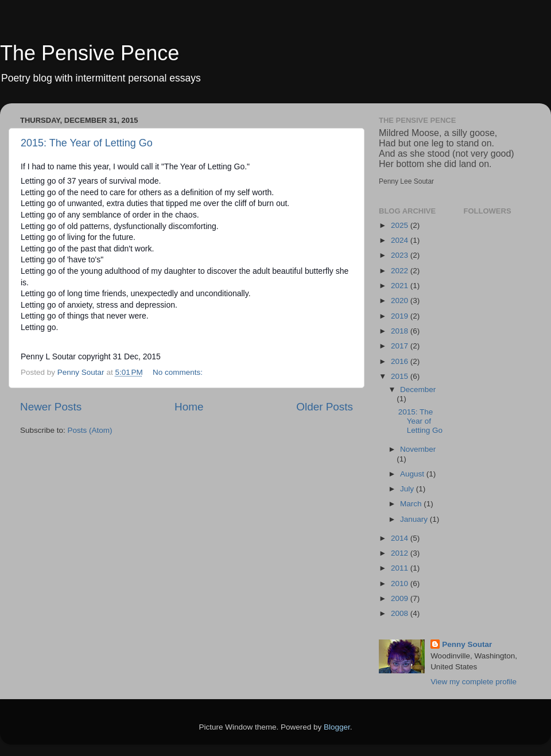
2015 (401, 376)
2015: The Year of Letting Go (87, 143)
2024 (401, 240)
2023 (401, 255)
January (415, 519)
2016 (401, 361)
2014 (401, 538)
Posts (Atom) (90, 430)
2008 (401, 613)
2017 (401, 346)
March (412, 504)
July (408, 489)
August (413, 474)
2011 (401, 568)
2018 (401, 331)
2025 (401, 225)
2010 (401, 584)
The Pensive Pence (90, 53)
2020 (401, 301)
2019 (401, 316)
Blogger (337, 727)
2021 (401, 286)
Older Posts (325, 407)
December (418, 389)
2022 (401, 271)
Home (189, 407)
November (418, 449)
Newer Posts (51, 407)
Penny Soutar (467, 644)
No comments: (179, 372)
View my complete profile (474, 682)
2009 (401, 598)
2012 (401, 553)
